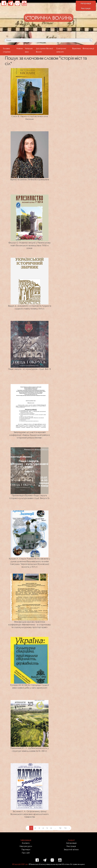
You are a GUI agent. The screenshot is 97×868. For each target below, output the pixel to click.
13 (65, 828)
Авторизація (86, 3)
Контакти (26, 843)
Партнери (26, 849)
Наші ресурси (26, 846)
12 (60, 828)
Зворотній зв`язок (71, 849)
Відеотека (76, 48)
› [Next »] (69, 828)
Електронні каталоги (61, 50)
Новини (20, 48)
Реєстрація (86, 8)
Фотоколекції (88, 48)
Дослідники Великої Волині (44, 50)
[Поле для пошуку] (48, 40)
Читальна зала (29, 50)
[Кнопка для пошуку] (90, 40)
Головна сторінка (9, 50)
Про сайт (26, 853)
